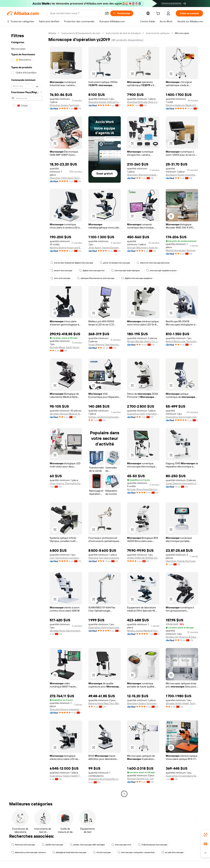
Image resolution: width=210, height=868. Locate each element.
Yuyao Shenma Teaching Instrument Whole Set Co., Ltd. (105, 345)
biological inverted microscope (69, 852)
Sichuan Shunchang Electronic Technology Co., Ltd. (143, 489)
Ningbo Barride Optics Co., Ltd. (143, 341)
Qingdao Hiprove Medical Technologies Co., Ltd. (66, 414)
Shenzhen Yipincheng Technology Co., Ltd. (66, 178)
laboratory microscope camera (29, 852)
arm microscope (60, 278)
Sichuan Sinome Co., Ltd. (140, 779)
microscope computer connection (136, 852)
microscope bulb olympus (125, 271)
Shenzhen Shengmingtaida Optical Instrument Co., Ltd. (143, 175)
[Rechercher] (122, 13)
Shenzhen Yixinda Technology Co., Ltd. (182, 561)
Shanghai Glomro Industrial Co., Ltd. (66, 709)
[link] (205, 835)
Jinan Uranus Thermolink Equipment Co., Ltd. (66, 483)
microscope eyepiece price (161, 271)
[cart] (159, 14)
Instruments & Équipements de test (81, 33)
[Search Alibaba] (76, 13)
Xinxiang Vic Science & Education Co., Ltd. (182, 637)
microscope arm (121, 845)
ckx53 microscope (52, 845)
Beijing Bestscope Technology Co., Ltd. (182, 341)
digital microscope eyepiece (137, 278)
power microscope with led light (87, 845)
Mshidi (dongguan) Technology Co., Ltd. (182, 250)
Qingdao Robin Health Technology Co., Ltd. (182, 703)
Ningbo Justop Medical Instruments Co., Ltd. (143, 631)
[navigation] (27, 414)
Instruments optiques (158, 33)
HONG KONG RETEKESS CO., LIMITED (143, 558)
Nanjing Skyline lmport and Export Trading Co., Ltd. (66, 248)
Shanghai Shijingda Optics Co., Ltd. (143, 102)
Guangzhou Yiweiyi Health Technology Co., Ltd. (66, 776)
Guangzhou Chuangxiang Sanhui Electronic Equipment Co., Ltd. (182, 776)
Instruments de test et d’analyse (123, 33)
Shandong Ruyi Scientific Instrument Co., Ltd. (105, 779)
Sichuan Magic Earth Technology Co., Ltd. (66, 347)
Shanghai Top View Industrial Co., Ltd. (105, 558)
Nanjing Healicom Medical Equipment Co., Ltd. (182, 105)
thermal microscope (23, 845)
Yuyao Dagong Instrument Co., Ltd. (182, 483)
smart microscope (61, 271)
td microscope (102, 852)
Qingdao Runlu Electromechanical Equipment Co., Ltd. (66, 631)
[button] (107, 13)
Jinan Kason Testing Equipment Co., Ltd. (105, 248)
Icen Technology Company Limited (66, 558)
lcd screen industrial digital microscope (72, 263)
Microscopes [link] (182, 33)
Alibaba (52, 33)
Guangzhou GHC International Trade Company (143, 414)
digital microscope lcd (92, 271)
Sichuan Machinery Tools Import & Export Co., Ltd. (143, 248)
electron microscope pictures (153, 263)
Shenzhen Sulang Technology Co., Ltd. (66, 105)
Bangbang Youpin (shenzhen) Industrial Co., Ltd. (182, 175)
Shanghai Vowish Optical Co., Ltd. (105, 102)
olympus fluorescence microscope (96, 278)
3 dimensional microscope (153, 845)
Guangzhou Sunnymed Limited (182, 417)
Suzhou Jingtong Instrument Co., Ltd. (105, 417)
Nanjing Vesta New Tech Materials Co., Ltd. (105, 703)
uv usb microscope (172, 852)
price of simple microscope (115, 263)
